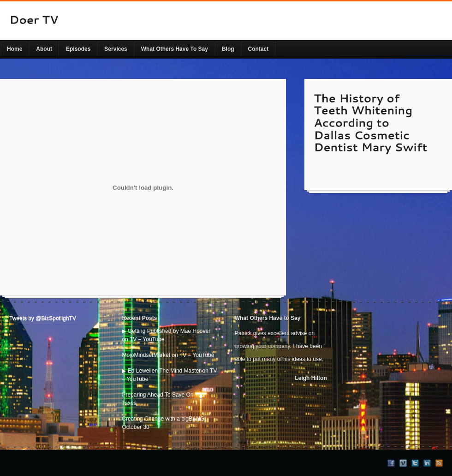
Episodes (78, 49)
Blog (228, 49)
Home (15, 49)
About (44, 49)
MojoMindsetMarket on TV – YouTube (168, 355)
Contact (259, 49)
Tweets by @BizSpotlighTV (43, 318)
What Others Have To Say (175, 49)
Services (116, 49)
